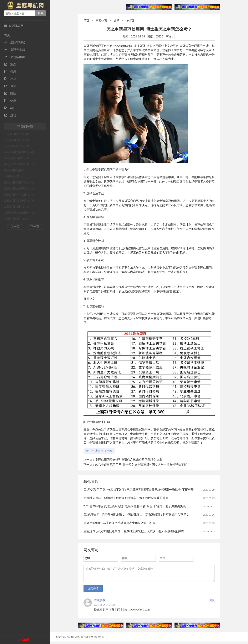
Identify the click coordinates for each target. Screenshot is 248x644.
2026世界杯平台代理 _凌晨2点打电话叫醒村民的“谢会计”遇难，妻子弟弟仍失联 (135, 506)
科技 (10, 108)
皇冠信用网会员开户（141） (20, 189)
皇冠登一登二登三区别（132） (21, 213)
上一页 (15, 227)
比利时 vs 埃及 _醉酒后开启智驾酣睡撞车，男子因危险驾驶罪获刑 (126, 498)
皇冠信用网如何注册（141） (20, 195)
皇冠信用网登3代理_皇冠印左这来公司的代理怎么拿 (129, 460)
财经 (10, 94)
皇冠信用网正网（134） (17, 207)
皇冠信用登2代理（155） (18, 158)
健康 (10, 101)
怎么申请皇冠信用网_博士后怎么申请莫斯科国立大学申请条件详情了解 (141, 465)
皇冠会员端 (14, 50)
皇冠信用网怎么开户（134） (20, 201)
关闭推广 (27, 640)
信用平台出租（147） (16, 176)
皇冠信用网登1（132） (17, 219)
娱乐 (10, 72)
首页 (7, 35)
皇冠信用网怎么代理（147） (20, 182)
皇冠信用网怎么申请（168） (20, 152)
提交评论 (93, 591)
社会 (10, 79)
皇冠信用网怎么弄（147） (19, 170)
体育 (10, 86)
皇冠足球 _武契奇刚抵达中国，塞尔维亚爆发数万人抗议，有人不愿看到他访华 (134, 531)
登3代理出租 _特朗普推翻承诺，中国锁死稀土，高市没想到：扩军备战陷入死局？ (136, 515)
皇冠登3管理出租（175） (18, 146)
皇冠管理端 (14, 43)
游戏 (10, 115)
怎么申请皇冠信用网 (99, 451)
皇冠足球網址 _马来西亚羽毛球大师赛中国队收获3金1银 (120, 523)
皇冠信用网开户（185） (17, 134)
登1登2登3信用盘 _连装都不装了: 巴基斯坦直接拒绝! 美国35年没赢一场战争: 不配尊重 (139, 490)
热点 (10, 64)
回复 (212, 603)
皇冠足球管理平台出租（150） (21, 164)
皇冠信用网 (14, 57)
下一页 (35, 227)
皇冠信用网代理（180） (17, 140)
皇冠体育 (101, 21)
